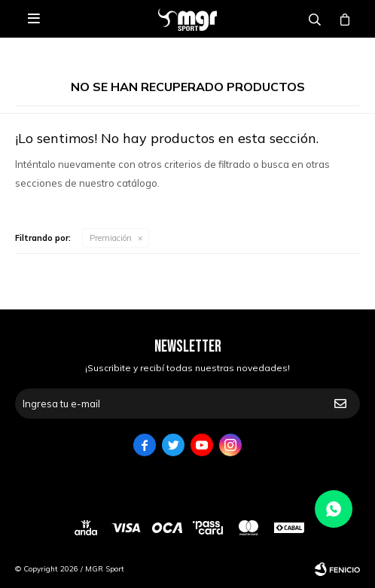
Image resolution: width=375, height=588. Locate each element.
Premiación (111, 238)
